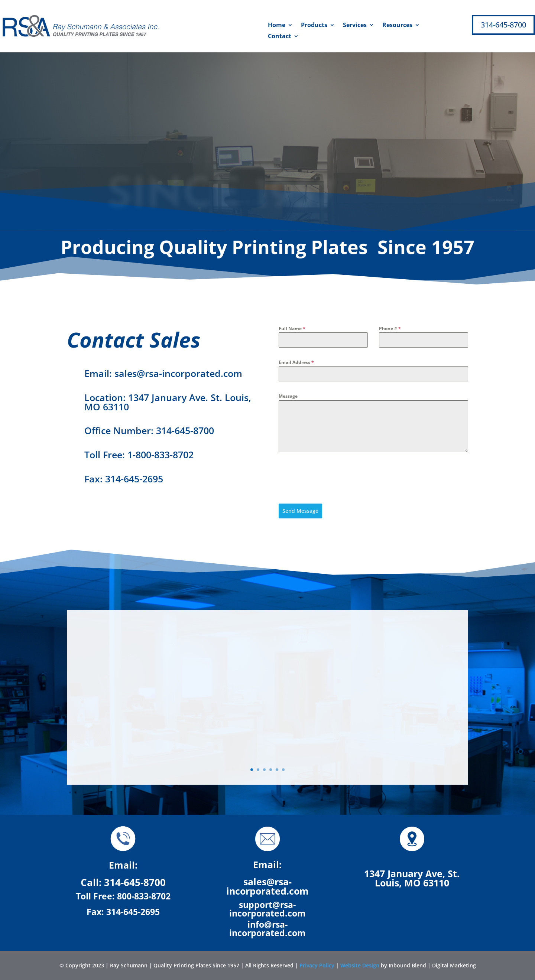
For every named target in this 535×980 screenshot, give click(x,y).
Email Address (296, 362)
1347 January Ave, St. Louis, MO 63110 (412, 878)
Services (355, 26)
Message (288, 396)
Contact (280, 37)
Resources (397, 26)
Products (314, 26)
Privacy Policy (317, 965)
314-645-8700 (503, 25)
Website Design (360, 965)
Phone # (390, 328)
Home (277, 26)
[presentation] (335, 478)
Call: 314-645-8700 (123, 882)
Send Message (300, 511)
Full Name (292, 328)
